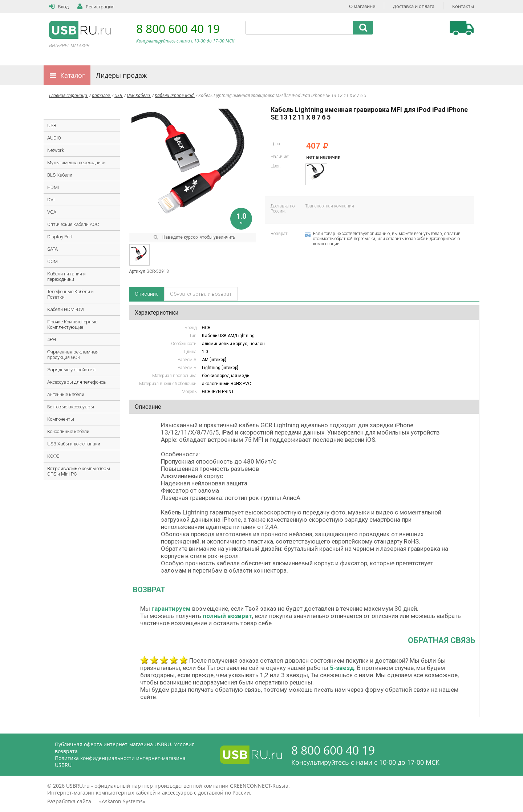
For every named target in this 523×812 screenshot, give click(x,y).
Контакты (463, 6)
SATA (52, 249)
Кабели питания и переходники (66, 276)
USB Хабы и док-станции (74, 444)
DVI (51, 200)
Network (56, 150)
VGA (52, 212)
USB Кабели (139, 95)
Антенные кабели (66, 394)
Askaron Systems (122, 801)
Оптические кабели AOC (73, 224)
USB (119, 95)
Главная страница (69, 95)
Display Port (60, 237)
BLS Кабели (60, 175)
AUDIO (54, 138)
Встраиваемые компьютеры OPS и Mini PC (79, 471)
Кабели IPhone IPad (175, 95)
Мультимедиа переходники (76, 163)
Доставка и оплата (414, 6)
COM (52, 261)
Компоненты (61, 419)
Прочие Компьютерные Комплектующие (72, 324)
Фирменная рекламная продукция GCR (73, 355)
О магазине (362, 6)
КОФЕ (53, 456)
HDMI (53, 187)
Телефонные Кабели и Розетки (70, 294)
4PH (52, 340)
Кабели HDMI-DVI (66, 309)
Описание (147, 294)
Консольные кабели (68, 431)
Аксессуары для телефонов (77, 382)
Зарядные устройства (71, 370)
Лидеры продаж (121, 75)
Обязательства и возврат (201, 294)
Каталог (73, 75)
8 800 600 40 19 (178, 29)
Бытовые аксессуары (71, 407)
